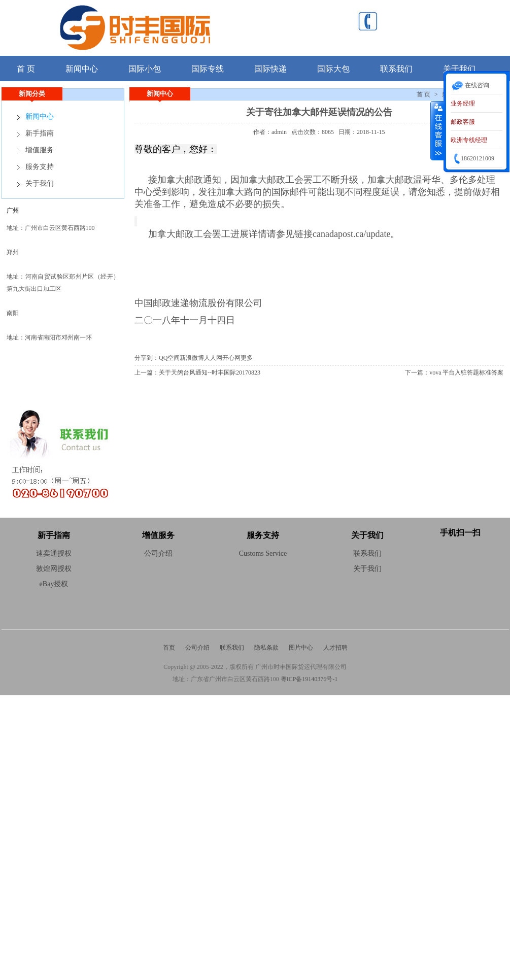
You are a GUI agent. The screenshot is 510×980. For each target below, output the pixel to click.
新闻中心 (82, 69)
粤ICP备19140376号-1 (309, 679)
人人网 (213, 358)
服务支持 (40, 167)
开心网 (231, 358)
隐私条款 (266, 648)
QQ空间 (169, 358)
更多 (247, 358)
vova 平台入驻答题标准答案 (466, 373)
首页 (169, 648)
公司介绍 (197, 648)
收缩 (437, 130)
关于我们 (40, 183)
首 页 (26, 69)
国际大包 (333, 69)
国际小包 (145, 69)
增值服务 (40, 150)
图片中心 (301, 648)
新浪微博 (192, 358)
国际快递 (270, 69)
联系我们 (396, 69)
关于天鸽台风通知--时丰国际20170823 (210, 373)
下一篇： (417, 373)
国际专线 (208, 69)
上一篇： (147, 373)
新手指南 (40, 133)
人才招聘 (335, 648)
